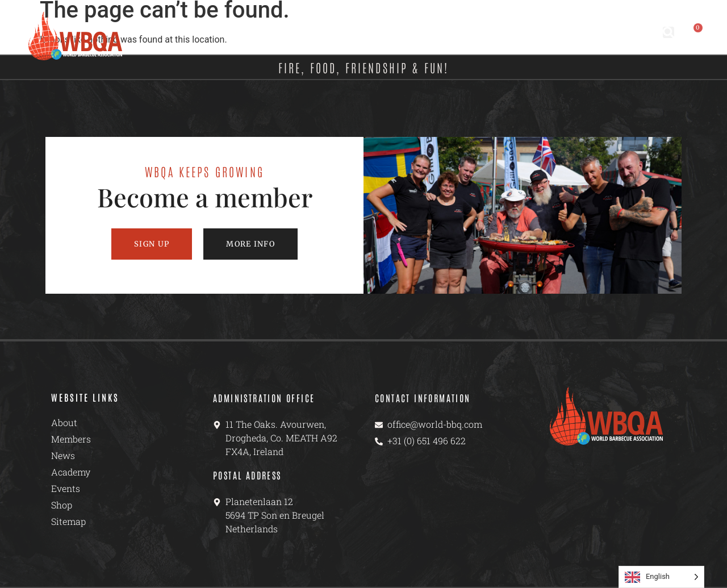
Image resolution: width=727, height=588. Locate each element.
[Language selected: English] (661, 577)
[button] (668, 32)
